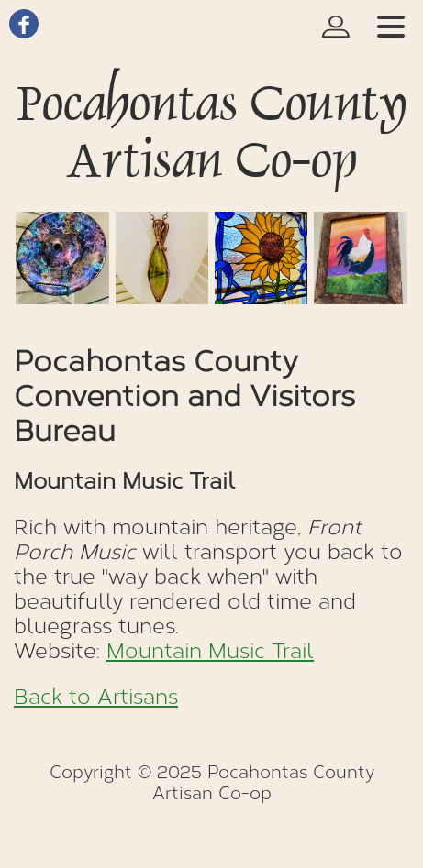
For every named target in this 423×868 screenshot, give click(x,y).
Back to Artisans (96, 697)
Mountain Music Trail (210, 651)
